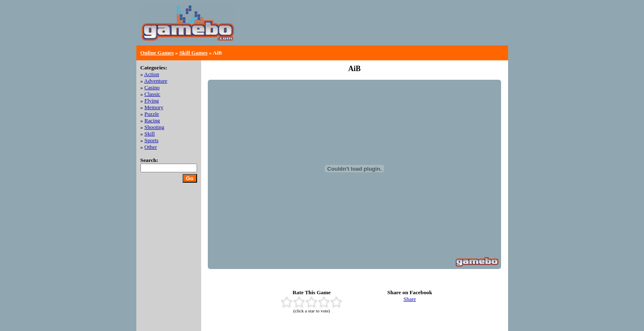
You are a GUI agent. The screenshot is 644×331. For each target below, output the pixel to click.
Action (152, 74)
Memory (154, 107)
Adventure (156, 81)
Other (151, 147)
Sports (152, 140)
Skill (150, 134)
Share (410, 299)
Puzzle (152, 114)
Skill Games (194, 53)
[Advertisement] (407, 29)
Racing (152, 120)
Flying (152, 101)
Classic (153, 94)
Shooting (154, 127)
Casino (152, 87)
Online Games (157, 53)
